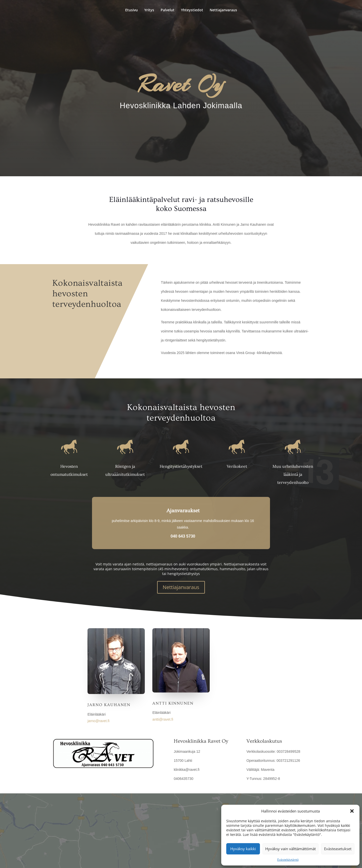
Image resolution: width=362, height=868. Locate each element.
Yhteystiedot (192, 10)
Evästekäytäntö (288, 860)
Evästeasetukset (338, 849)
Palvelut (168, 10)
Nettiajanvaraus (223, 10)
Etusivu (131, 10)
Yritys (149, 10)
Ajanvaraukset (183, 511)
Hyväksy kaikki (243, 849)
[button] (352, 811)
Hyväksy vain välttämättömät (290, 849)
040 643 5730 (183, 536)
